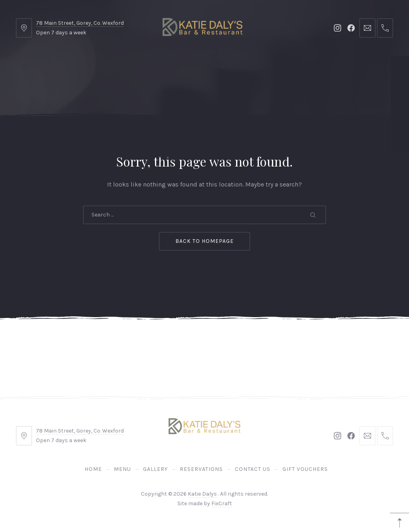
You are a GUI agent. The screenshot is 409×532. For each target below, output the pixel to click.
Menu (114, 72)
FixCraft (222, 503)
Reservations (202, 72)
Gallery (151, 72)
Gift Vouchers (316, 72)
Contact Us (258, 72)
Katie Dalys (203, 494)
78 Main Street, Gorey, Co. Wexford (80, 23)
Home (80, 72)
